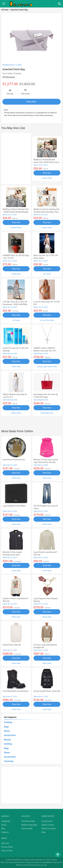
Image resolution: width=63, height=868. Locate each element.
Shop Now (32, 102)
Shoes (7, 731)
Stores (4, 825)
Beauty (7, 740)
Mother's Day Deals (29, 825)
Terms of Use (7, 851)
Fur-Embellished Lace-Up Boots (16, 691)
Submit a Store (48, 825)
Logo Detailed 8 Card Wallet (14, 506)
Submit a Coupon (49, 828)
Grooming (9, 761)
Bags (6, 727)
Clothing (8, 722)
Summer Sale (27, 828)
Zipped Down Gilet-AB (12, 645)
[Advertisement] (16, 158)
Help (44, 832)
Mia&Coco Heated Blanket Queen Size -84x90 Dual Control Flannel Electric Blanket (46, 162)
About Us (5, 843)
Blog (3, 828)
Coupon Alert (47, 821)
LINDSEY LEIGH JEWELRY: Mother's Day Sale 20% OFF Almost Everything (45, 351)
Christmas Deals (28, 821)
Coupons (5, 832)
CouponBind (46, 862)
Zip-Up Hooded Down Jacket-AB (47, 691)
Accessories (10, 735)
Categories (6, 821)
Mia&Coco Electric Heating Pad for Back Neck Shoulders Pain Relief (46, 212)
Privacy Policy (7, 847)
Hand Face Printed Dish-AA (14, 460)
